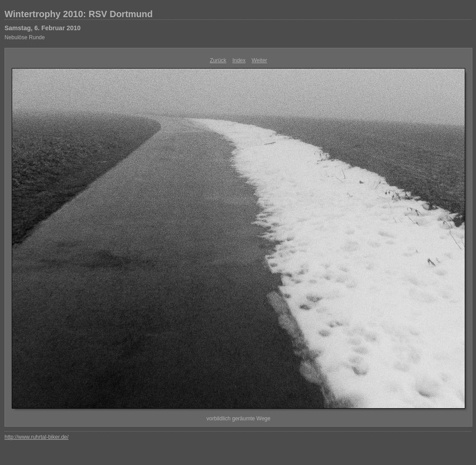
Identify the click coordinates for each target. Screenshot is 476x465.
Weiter (259, 60)
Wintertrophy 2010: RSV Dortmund (79, 14)
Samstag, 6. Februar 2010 (43, 28)
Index (239, 60)
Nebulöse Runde (25, 37)
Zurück (218, 60)
